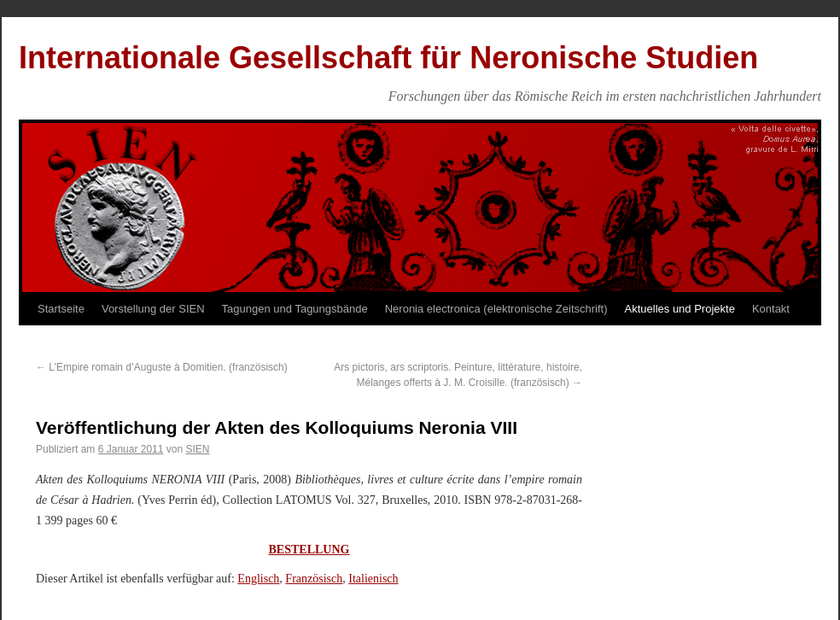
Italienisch (373, 579)
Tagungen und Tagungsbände (295, 309)
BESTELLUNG (309, 550)
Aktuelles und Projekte (680, 309)
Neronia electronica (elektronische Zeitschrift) (496, 309)
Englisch (258, 579)
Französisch (314, 579)
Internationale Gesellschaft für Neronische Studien (388, 58)
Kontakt (771, 309)
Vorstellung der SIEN (153, 309)
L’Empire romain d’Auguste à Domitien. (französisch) (162, 367)
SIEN (197, 449)
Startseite (61, 309)
